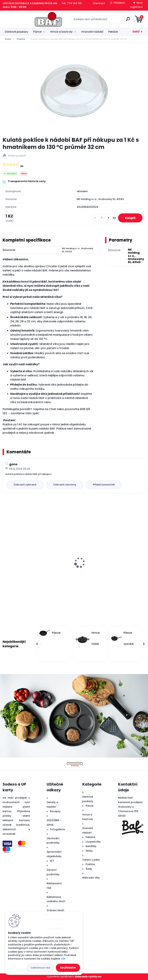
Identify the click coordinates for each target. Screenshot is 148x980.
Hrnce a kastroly (61, 32)
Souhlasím (68, 968)
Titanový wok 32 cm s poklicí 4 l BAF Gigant (107, 555)
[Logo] (24, 19)
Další (136, 32)
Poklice (21, 39)
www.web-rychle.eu (88, 977)
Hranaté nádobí (92, 32)
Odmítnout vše (40, 968)
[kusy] (102, 218)
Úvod (8, 39)
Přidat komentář (104, 485)
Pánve (37, 32)
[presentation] (5, 557)
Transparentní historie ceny (24, 181)
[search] (116, 20)
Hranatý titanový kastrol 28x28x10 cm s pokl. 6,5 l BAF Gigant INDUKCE (37, 567)
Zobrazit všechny (65, 485)
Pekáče (113, 32)
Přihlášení (119, 3)
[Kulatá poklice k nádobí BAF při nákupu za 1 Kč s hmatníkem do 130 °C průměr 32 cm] (74, 89)
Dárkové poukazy (16, 32)
